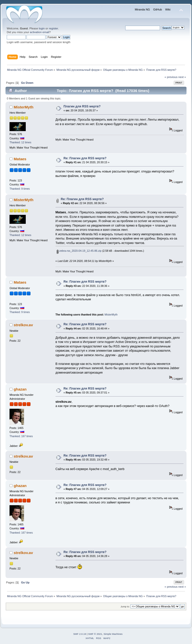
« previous (171, 77)
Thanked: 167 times (21, 436)
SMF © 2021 (95, 634)
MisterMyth (24, 107)
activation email (39, 32)
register (53, 28)
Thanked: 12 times (20, 142)
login (42, 28)
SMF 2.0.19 (80, 634)
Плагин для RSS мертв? (82, 106)
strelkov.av (23, 325)
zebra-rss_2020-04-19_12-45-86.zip (79, 251)
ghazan (20, 389)
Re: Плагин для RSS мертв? (85, 158)
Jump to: (125, 606)
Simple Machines (113, 634)
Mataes (20, 159)
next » (182, 77)
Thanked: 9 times (20, 189)
